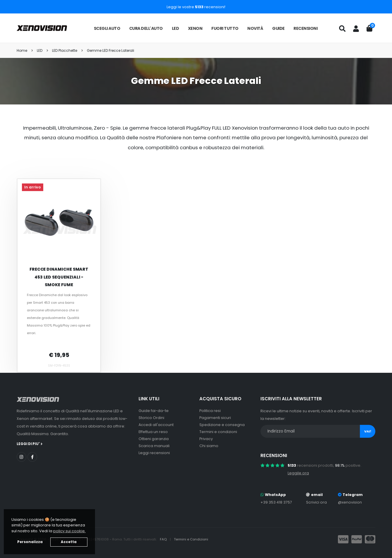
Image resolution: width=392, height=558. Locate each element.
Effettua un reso (153, 432)
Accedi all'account (156, 425)
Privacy (206, 439)
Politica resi (210, 411)
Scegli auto (107, 28)
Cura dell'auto (146, 28)
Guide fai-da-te (154, 411)
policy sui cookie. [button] (69, 531)
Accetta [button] (69, 542)
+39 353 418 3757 (276, 502)
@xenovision (350, 502)
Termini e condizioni (218, 432)
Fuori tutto (225, 28)
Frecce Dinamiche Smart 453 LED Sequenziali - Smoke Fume (59, 277)
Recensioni (305, 28)
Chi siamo (209, 446)
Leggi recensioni (154, 453)
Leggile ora (298, 473)
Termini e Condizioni (191, 539)
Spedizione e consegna (222, 425)
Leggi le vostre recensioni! (196, 7)
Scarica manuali (154, 446)
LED (176, 28)
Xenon (195, 28)
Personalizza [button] (30, 542)
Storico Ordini (151, 418)
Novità (255, 28)
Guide (278, 28)
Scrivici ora (316, 502)
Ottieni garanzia (154, 439)
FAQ (164, 539)
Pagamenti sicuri (215, 418)
